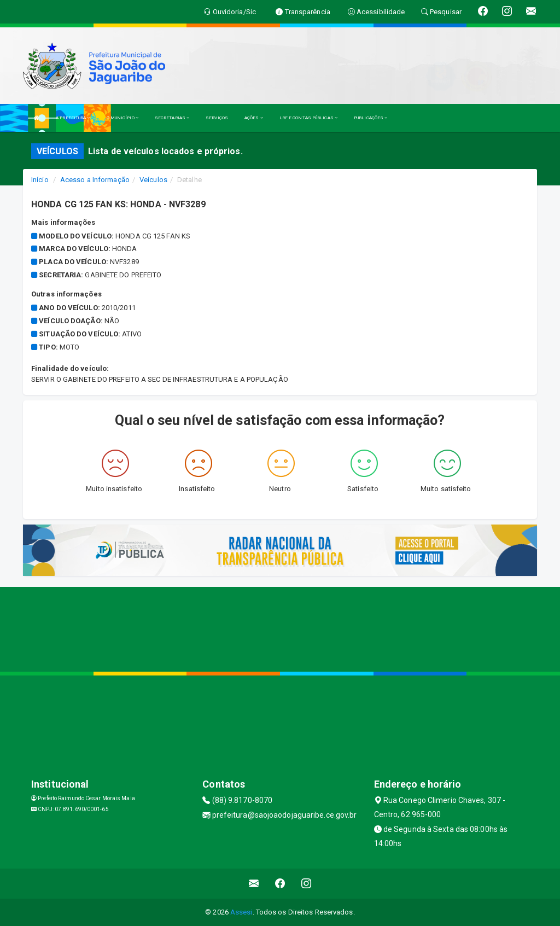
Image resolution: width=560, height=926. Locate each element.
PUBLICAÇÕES (371, 118)
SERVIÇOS (217, 118)
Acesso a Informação (95, 180)
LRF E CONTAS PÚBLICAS (308, 118)
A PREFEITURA (73, 118)
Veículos (153, 180)
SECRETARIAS (172, 118)
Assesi (241, 912)
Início (40, 180)
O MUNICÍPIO (122, 118)
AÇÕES (254, 118)
